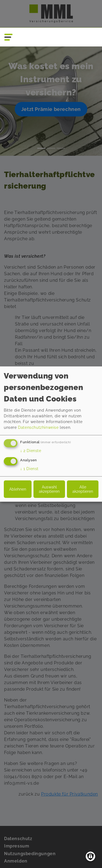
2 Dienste (31, 451)
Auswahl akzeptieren (49, 489)
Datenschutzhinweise (38, 427)
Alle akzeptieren (83, 489)
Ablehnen (18, 489)
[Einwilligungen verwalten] (90, 856)
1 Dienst (29, 468)
